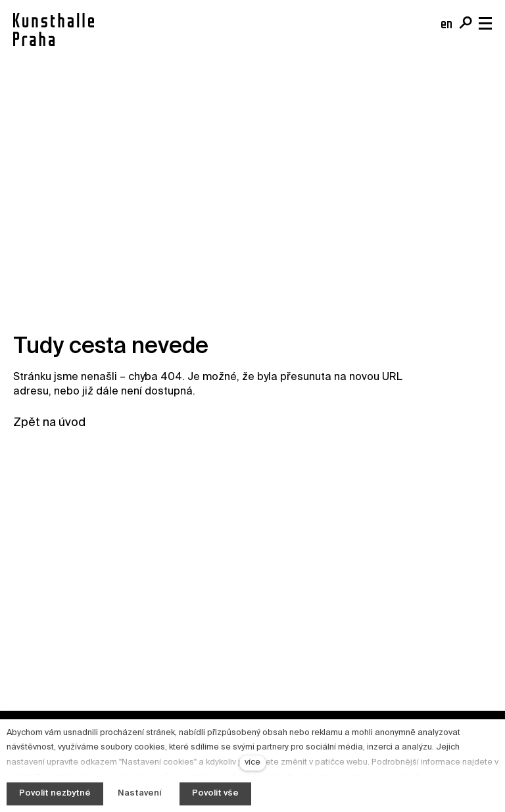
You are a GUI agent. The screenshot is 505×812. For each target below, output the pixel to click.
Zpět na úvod (49, 423)
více (252, 762)
